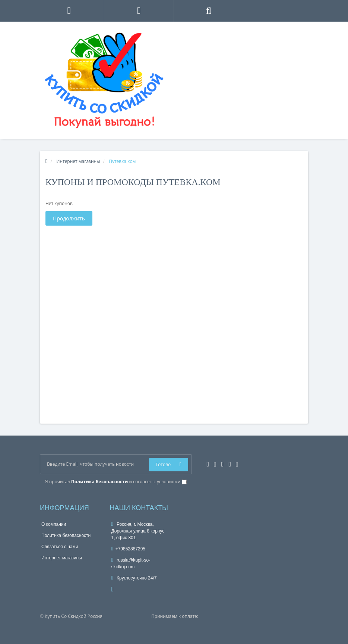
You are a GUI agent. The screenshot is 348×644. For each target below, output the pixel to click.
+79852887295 (129, 549)
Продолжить (69, 218)
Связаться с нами (60, 547)
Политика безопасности (66, 535)
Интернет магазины (62, 558)
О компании (54, 524)
